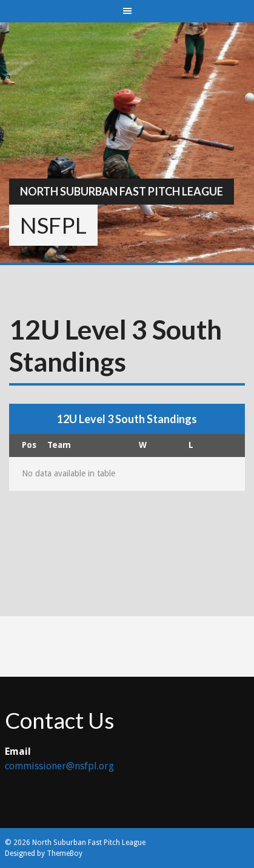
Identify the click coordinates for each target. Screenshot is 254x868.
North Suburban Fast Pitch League (122, 191)
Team (59, 445)
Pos (29, 445)
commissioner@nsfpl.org (59, 766)
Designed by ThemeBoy (44, 853)
